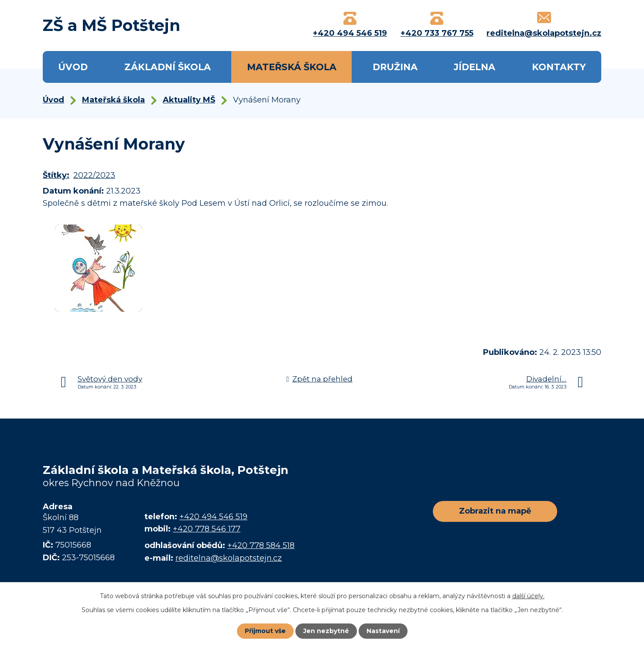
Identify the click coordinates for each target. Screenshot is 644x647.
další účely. (528, 596)
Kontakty (559, 67)
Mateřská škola (292, 67)
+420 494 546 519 (213, 517)
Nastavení (383, 631)
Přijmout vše (265, 631)
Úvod (73, 67)
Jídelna (474, 67)
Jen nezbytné (326, 631)
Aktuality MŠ (189, 100)
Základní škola (168, 67)
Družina (395, 67)
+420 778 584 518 (261, 545)
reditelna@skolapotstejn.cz (229, 558)
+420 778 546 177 (207, 529)
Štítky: (56, 175)
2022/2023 (94, 175)
